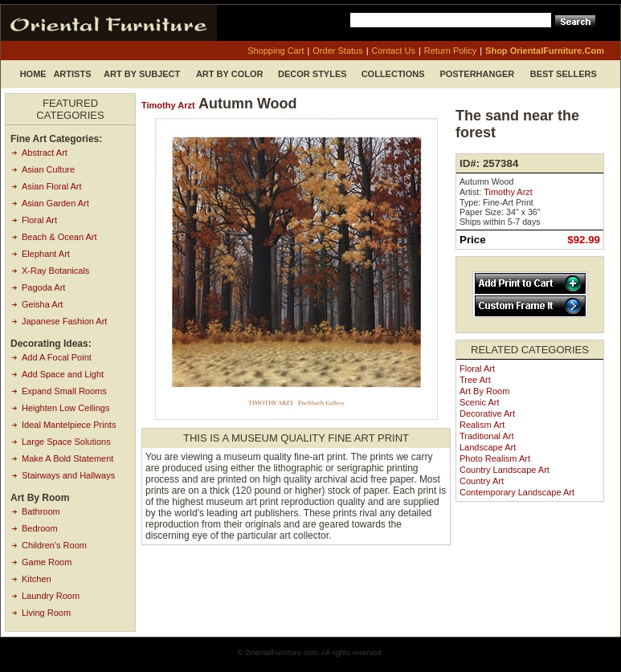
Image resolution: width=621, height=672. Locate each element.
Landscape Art (488, 447)
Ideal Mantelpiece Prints (69, 425)
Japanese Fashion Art (64, 321)
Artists (72, 74)
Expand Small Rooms (64, 391)
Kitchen (37, 579)
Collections (393, 74)
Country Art (482, 481)
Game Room (47, 562)
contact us (394, 51)
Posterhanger (477, 74)
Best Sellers (564, 74)
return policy (450, 51)
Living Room (46, 613)
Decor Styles (313, 74)
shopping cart (276, 51)
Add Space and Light (63, 374)
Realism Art (482, 425)
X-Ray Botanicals (55, 271)
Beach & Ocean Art (59, 237)
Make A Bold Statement (67, 458)
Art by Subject (142, 74)
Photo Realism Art (495, 458)
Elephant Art (46, 254)
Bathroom (41, 511)
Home (33, 74)
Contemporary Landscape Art (517, 492)
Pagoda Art (43, 287)
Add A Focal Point (57, 357)
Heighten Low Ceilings (65, 408)
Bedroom (40, 528)
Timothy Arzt (168, 105)
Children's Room (54, 545)
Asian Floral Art (52, 186)
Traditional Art (486, 436)
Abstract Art (45, 153)
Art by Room (484, 391)
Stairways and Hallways (68, 475)
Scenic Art (480, 402)
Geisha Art (42, 304)
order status (337, 51)
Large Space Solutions (66, 442)
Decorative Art (487, 413)
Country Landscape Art (505, 470)
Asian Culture (48, 169)
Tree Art (475, 380)
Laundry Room (51, 596)
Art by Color (230, 74)
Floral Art (39, 220)
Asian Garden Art (55, 203)
